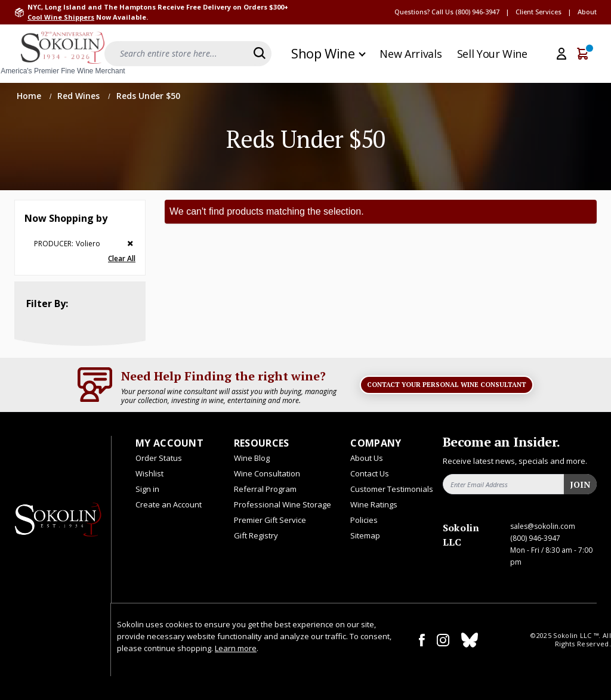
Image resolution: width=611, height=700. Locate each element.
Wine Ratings (374, 504)
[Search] (260, 53)
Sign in (147, 489)
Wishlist (149, 473)
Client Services (539, 12)
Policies (364, 520)
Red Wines (80, 96)
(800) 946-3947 (477, 12)
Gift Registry (256, 535)
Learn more (236, 648)
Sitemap (365, 535)
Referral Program (265, 489)
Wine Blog (252, 458)
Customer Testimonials (392, 489)
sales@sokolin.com (543, 526)
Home (30, 96)
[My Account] (561, 54)
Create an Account (169, 504)
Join (580, 484)
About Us (367, 458)
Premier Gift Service (270, 520)
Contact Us (370, 473)
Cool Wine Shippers (61, 17)
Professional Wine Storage (283, 504)
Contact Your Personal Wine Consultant (447, 385)
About (587, 12)
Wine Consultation (267, 473)
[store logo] (63, 54)
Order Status (159, 458)
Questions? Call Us (424, 12)
